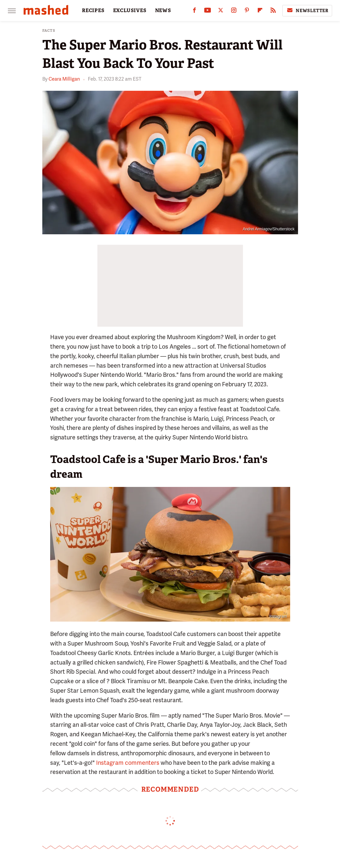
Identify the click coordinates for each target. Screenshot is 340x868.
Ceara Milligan (64, 79)
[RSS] (273, 12)
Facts (49, 31)
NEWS (163, 10)
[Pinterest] (247, 12)
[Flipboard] (260, 12)
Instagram (278, 616)
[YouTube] (208, 12)
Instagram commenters (128, 763)
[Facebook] (194, 12)
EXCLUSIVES (130, 10)
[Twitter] (221, 12)
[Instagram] (234, 12)
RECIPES (93, 10)
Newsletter (307, 10)
